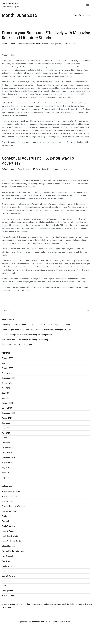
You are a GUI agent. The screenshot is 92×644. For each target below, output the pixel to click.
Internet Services (8, 546)
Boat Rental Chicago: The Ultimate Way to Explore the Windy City (27, 340)
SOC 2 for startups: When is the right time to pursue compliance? (27, 335)
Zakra (57, 622)
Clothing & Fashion (9, 511)
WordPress (67, 622)
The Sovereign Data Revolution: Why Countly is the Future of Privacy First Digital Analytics (36, 330)
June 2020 (6, 423)
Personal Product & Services (13, 551)
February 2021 (7, 403)
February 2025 (7, 368)
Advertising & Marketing (11, 491)
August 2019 (7, 463)
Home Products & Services (12, 541)
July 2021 (6, 393)
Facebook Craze (10, 3)
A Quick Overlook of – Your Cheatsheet (17, 345)
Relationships (7, 566)
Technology (6, 581)
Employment (7, 516)
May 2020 (6, 428)
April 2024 (6, 388)
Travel (4, 586)
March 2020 (6, 438)
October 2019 (7, 453)
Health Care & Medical (10, 536)
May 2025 (6, 363)
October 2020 (7, 408)
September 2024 (8, 378)
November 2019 (8, 448)
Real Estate (6, 561)
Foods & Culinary (8, 526)
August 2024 (7, 383)
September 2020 (8, 413)
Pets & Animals (8, 556)
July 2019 (6, 468)
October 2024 (7, 373)
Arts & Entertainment (10, 496)
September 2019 (8, 458)
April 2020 (6, 433)
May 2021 (6, 398)
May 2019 (6, 478)
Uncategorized (55, 44)
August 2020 (7, 418)
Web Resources (8, 596)
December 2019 (8, 443)
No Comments (69, 44)
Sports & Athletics (9, 576)
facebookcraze (10, 44)
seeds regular (8, 607)
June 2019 (6, 473)
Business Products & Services (13, 506)
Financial (5, 521)
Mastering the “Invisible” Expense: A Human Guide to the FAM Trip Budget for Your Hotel (36, 325)
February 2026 (7, 358)
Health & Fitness (8, 531)
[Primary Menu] (88, 5)
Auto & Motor (7, 501)
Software (5, 571)
